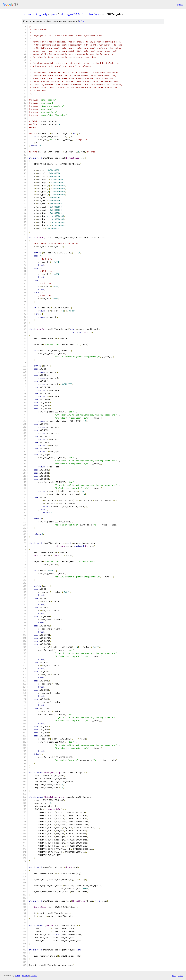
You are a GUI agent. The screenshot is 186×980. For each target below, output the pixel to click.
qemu (54, 14)
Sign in (180, 5)
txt (174, 975)
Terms (34, 976)
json (181, 975)
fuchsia (26, 14)
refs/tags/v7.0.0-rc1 (72, 14)
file (81, 21)
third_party (40, 14)
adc (98, 14)
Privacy (25, 976)
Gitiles (18, 976)
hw (91, 14)
